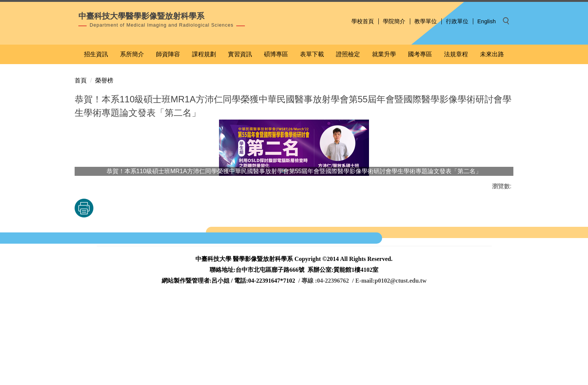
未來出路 (492, 134)
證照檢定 (348, 134)
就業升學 (384, 134)
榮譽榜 (104, 161)
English (487, 21)
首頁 (81, 161)
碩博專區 (276, 134)
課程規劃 (204, 134)
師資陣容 (168, 134)
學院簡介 (394, 21)
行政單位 (457, 21)
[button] (508, 21)
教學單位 (426, 21)
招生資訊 (96, 134)
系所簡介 (132, 134)
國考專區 (420, 134)
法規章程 (456, 134)
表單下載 (312, 134)
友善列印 (153, 288)
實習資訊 (240, 134)
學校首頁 (363, 21)
